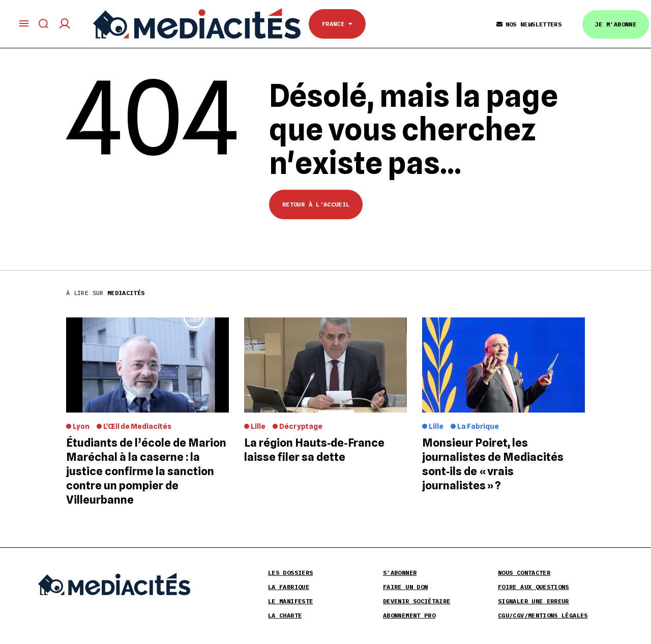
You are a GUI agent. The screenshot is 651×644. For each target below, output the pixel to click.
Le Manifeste (290, 601)
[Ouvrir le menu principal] (24, 23)
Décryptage (301, 426)
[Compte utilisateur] (65, 24)
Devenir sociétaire (417, 601)
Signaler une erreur (534, 601)
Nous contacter (524, 573)
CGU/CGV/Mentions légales (543, 615)
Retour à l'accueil (316, 204)
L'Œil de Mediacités (137, 426)
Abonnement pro (409, 615)
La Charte (285, 615)
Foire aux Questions (534, 587)
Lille (258, 426)
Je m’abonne (616, 24)
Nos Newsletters (529, 24)
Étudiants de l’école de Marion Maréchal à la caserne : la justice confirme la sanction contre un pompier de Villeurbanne (146, 471)
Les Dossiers (290, 573)
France (337, 24)
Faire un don (405, 587)
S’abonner (400, 573)
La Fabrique (478, 426)
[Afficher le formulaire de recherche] (44, 24)
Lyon (81, 426)
